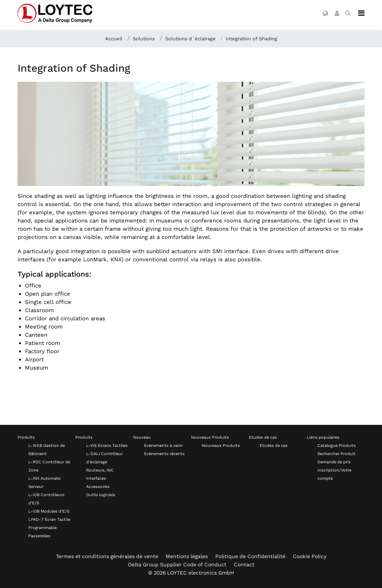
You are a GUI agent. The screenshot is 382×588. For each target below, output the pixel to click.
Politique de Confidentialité (250, 556)
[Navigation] (361, 13)
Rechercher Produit (336, 454)
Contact (244, 564)
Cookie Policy (310, 556)
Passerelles (39, 536)
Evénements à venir (163, 446)
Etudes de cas (263, 437)
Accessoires (98, 487)
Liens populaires (323, 437)
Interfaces (96, 478)
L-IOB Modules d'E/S (49, 511)
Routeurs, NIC (100, 470)
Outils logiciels (101, 495)
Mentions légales (187, 556)
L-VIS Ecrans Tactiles (107, 446)
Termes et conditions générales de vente (107, 556)
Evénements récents (164, 454)
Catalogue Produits (337, 446)
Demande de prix (334, 462)
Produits (26, 437)
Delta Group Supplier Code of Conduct (177, 564)
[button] (325, 14)
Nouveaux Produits (210, 437)
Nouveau (142, 437)
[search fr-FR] (348, 13)
